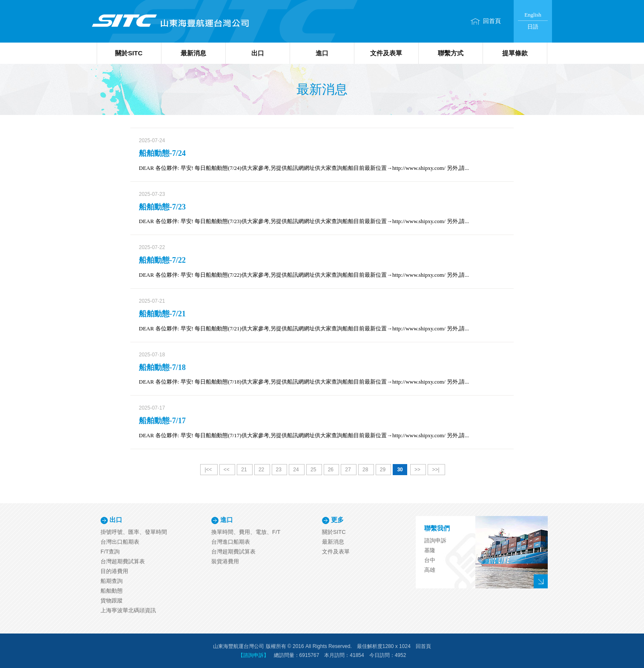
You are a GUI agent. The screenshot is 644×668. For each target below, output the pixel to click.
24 (297, 470)
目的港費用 (114, 571)
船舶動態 (112, 591)
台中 (430, 560)
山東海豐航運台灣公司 (170, 21)
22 (262, 470)
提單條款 (515, 53)
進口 (322, 53)
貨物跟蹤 (112, 601)
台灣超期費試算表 (123, 561)
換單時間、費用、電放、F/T (246, 532)
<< (227, 470)
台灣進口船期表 (231, 542)
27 (349, 470)
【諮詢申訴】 (253, 655)
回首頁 (492, 21)
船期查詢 (112, 581)
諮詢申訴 (435, 540)
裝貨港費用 (225, 561)
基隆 (430, 550)
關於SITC (129, 53)
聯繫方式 (451, 53)
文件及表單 (386, 53)
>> (418, 470)
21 (245, 470)
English (533, 15)
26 (332, 470)
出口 (258, 53)
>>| (436, 470)
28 (366, 470)
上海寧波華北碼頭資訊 (128, 610)
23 (280, 470)
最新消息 (193, 53)
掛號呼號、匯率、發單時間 (134, 532)
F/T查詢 (110, 552)
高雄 (430, 570)
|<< (209, 470)
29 (384, 470)
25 (314, 470)
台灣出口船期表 (120, 542)
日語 (533, 27)
